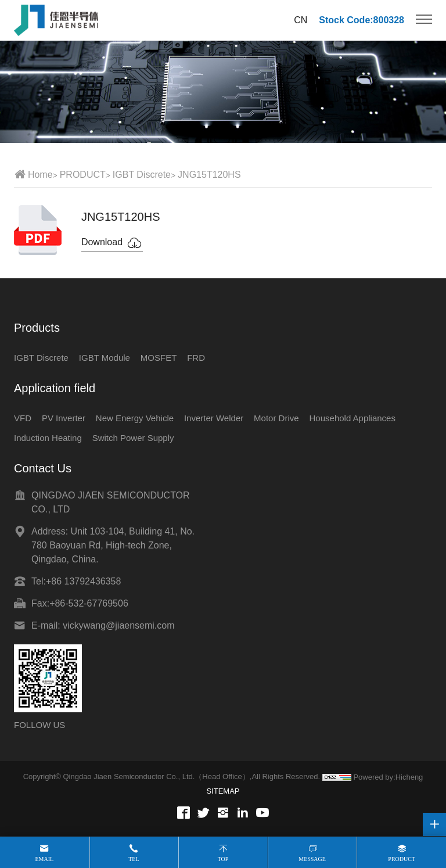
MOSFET (159, 358)
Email (44, 859)
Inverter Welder (214, 418)
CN (301, 20)
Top (223, 859)
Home (40, 175)
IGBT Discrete (142, 175)
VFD (23, 418)
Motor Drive (276, 418)
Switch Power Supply (133, 438)
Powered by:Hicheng (388, 777)
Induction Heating (48, 438)
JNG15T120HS (209, 175)
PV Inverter (64, 418)
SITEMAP (223, 791)
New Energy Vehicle (135, 418)
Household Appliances (353, 418)
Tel (134, 859)
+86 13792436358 (83, 581)
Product (402, 859)
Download (112, 243)
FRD (196, 358)
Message (312, 859)
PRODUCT (83, 175)
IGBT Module (105, 358)
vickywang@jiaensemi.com (118, 625)
